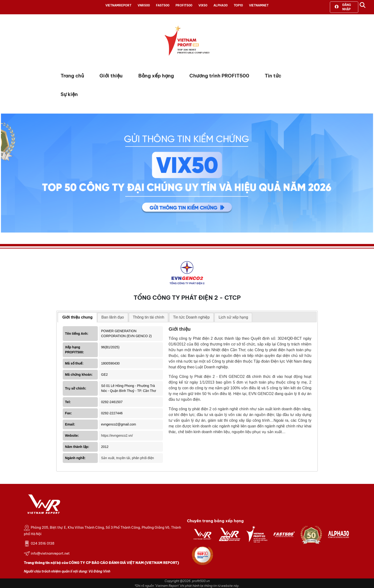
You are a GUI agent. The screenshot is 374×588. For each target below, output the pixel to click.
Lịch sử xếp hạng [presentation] (233, 317)
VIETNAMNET (259, 5)
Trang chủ (72, 76)
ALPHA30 (221, 5)
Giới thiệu (111, 76)
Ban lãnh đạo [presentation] (113, 317)
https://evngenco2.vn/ (117, 436)
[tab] (77, 318)
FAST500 (163, 5)
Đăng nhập (343, 7)
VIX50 (203, 5)
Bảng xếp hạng (156, 76)
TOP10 (238, 5)
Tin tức (273, 76)
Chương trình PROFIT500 (219, 76)
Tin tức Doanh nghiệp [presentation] (192, 317)
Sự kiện (69, 94)
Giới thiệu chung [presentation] (77, 317)
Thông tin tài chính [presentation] (149, 317)
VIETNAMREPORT (118, 5)
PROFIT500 (184, 5)
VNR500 (144, 5)
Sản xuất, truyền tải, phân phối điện (128, 458)
